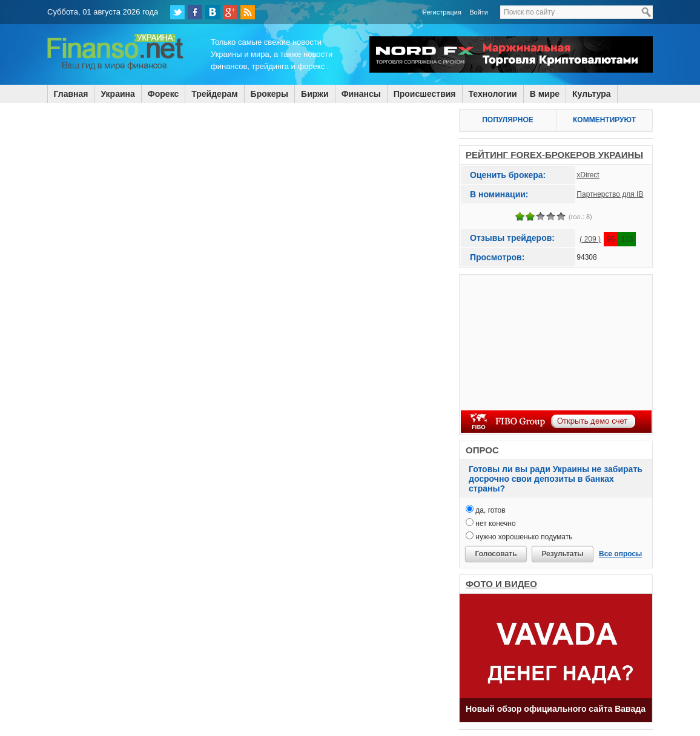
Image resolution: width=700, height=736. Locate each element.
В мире (545, 94)
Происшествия (425, 94)
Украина (117, 94)
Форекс (163, 94)
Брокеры (269, 94)
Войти (479, 12)
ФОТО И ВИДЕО (501, 584)
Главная (71, 94)
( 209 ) (590, 239)
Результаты (562, 554)
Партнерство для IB (610, 194)
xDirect (588, 175)
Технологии (493, 94)
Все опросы (620, 554)
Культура (592, 94)
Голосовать (496, 554)
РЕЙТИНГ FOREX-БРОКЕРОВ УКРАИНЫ (554, 155)
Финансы (361, 94)
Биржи (315, 94)
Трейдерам (214, 94)
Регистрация (442, 12)
